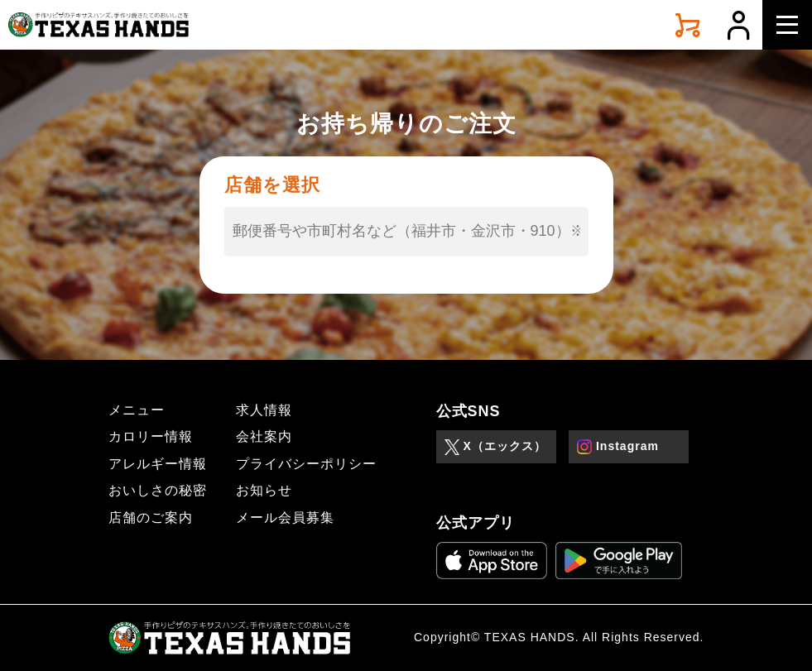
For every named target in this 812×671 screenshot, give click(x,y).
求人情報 (264, 410)
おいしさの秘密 (158, 490)
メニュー (137, 410)
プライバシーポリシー (306, 464)
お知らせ (264, 490)
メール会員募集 (285, 518)
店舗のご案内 (151, 518)
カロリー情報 (151, 436)
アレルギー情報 (158, 464)
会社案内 (264, 436)
